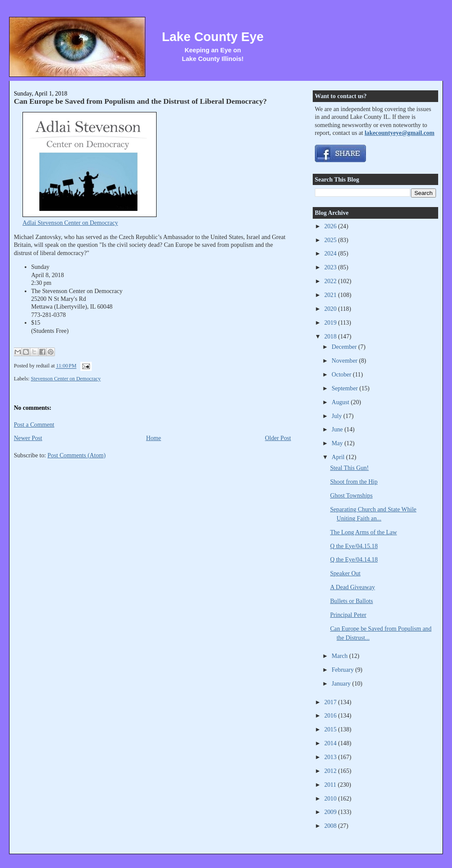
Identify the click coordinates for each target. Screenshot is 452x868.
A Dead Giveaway (353, 587)
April (339, 457)
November (345, 361)
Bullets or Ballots (351, 601)
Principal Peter (348, 615)
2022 (331, 281)
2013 (331, 757)
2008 (331, 826)
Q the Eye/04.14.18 (354, 559)
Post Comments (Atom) (77, 455)
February (344, 670)
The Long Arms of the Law (364, 532)
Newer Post (28, 438)
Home (154, 438)
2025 (331, 240)
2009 (331, 812)
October (342, 374)
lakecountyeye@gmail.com (399, 133)
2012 (331, 771)
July (338, 416)
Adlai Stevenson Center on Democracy (70, 223)
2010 (331, 798)
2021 (331, 295)
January (342, 683)
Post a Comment (34, 424)
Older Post (278, 438)
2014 (331, 743)
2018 (331, 336)
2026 (331, 226)
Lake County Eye (213, 37)
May (338, 443)
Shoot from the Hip (354, 482)
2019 (331, 322)
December (345, 347)
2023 (331, 267)
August (341, 402)
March (341, 656)
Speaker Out (345, 573)
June (338, 429)
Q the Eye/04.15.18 (354, 546)
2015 (331, 729)
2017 (331, 702)
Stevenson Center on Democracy (66, 379)
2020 (331, 309)
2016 (331, 715)
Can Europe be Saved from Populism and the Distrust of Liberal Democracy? (140, 101)
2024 (331, 253)
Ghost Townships (351, 495)
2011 (331, 785)
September (346, 388)
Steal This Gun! (349, 468)
